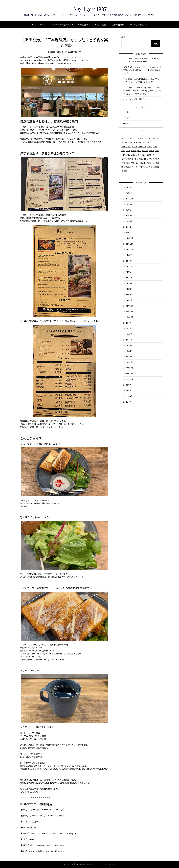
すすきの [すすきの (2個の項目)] (125, 138)
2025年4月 (128, 216)
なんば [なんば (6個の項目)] (143, 138)
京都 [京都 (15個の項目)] (123, 151)
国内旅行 (127, 123)
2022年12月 (129, 368)
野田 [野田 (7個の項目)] (151, 167)
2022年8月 (128, 390)
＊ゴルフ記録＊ (101, 25)
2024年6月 (128, 272)
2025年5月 (128, 210)
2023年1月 (128, 362)
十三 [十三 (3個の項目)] (139, 151)
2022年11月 (129, 374)
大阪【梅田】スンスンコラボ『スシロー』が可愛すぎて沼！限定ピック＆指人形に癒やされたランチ (142, 70)
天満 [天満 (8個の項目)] (123, 155)
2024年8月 (128, 261)
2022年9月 (128, 385)
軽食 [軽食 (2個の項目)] (123, 167)
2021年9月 (128, 402)
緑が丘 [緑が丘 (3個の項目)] (143, 163)
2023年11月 (129, 312)
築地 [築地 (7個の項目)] (137, 163)
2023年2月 (128, 357)
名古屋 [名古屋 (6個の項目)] (145, 151)
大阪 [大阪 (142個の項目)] (157, 151)
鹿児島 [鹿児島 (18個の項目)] (124, 171)
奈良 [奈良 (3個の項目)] (128, 155)
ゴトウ (78, 52)
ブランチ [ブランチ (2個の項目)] (146, 142)
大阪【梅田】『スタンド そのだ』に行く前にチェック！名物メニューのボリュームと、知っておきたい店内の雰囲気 (142, 90)
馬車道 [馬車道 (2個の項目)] (156, 167)
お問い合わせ (118, 25)
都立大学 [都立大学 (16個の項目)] (144, 167)
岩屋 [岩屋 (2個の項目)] (133, 155)
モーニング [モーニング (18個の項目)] (126, 146)
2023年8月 (128, 328)
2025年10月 (129, 199)
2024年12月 (129, 238)
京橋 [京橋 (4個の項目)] (155, 146)
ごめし (126, 112)
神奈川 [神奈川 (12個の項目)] (152, 159)
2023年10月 (129, 317)
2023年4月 (128, 351)
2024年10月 (129, 249)
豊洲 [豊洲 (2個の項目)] (157, 163)
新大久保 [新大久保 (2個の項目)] (151, 155)
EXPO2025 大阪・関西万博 (135, 99)
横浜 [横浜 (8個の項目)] (146, 159)
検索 (123, 37)
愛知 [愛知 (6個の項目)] (144, 155)
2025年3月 (128, 221)
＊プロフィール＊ (39, 25)
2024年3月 (128, 289)
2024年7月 (128, 266)
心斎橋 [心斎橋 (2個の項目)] (138, 155)
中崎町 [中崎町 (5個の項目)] (150, 146)
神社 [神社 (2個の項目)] (123, 163)
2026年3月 (128, 187)
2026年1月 (128, 193)
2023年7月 (128, 334)
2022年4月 (128, 396)
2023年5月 (128, 345)
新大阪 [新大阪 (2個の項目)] (124, 159)
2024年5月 (128, 278)
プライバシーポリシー (138, 25)
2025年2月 (128, 227)
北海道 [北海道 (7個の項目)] (134, 151)
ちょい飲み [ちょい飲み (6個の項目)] (135, 138)
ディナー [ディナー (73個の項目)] (137, 142)
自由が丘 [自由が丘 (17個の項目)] (151, 163)
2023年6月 (128, 340)
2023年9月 (128, 323)
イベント (127, 118)
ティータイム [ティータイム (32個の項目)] (152, 138)
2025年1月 (128, 233)
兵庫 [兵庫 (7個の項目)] (128, 151)
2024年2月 (128, 295)
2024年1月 (128, 300)
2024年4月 (128, 283)
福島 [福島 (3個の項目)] (128, 163)
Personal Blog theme (107, 864)
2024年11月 (129, 244)
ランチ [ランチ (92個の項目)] (135, 146)
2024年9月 (128, 255)
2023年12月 (129, 306)
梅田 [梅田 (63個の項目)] (141, 159)
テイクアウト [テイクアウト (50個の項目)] (127, 142)
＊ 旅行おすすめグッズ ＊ (62, 25)
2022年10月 (129, 379)
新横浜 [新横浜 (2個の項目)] (131, 159)
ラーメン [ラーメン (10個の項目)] (142, 146)
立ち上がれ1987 (89, 9)
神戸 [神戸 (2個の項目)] (157, 159)
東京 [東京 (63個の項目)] (136, 159)
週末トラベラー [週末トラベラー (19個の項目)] (133, 167)
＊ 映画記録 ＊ (84, 25)
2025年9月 (128, 204)
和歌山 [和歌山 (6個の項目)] (152, 151)
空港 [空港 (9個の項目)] (133, 163)
